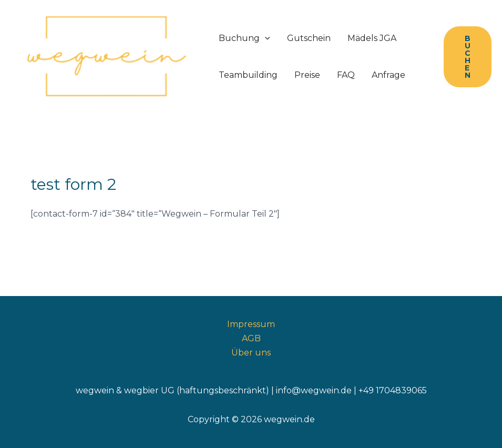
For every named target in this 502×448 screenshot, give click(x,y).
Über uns (251, 353)
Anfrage (388, 75)
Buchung (244, 38)
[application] (265, 38)
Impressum (251, 324)
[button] (468, 57)
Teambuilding (248, 75)
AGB (251, 338)
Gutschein (309, 38)
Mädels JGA (372, 38)
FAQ (346, 75)
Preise (307, 75)
